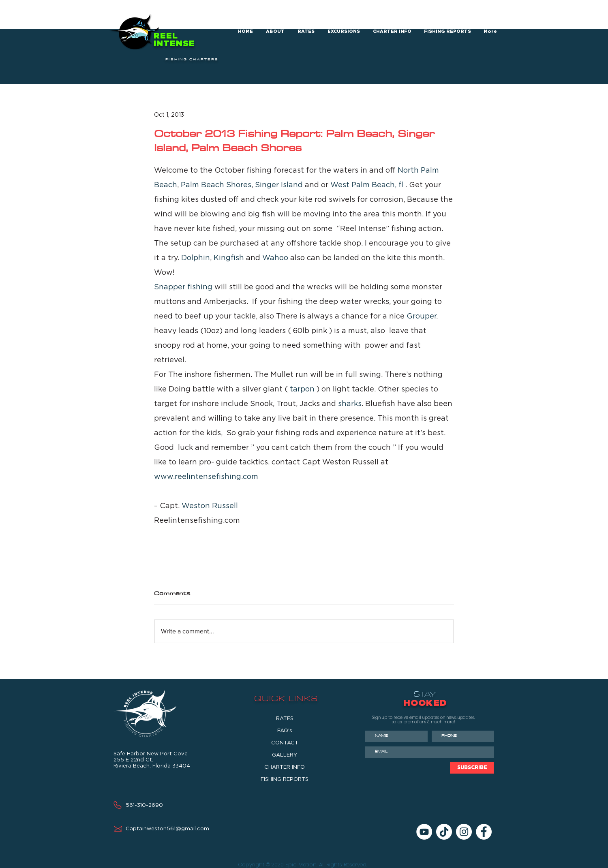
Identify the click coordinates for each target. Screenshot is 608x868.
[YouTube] (424, 832)
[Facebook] (484, 832)
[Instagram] (464, 832)
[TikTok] (444, 832)
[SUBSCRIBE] (472, 768)
